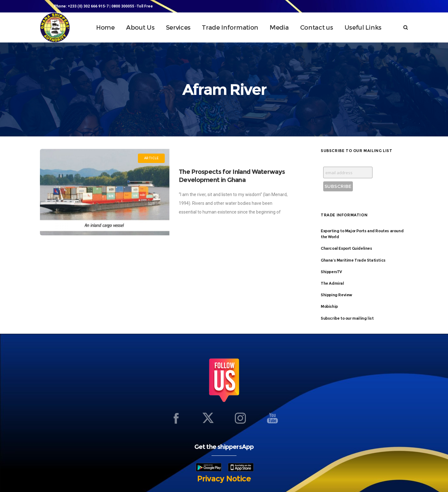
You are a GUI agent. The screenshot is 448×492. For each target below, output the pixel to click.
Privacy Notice (224, 479)
